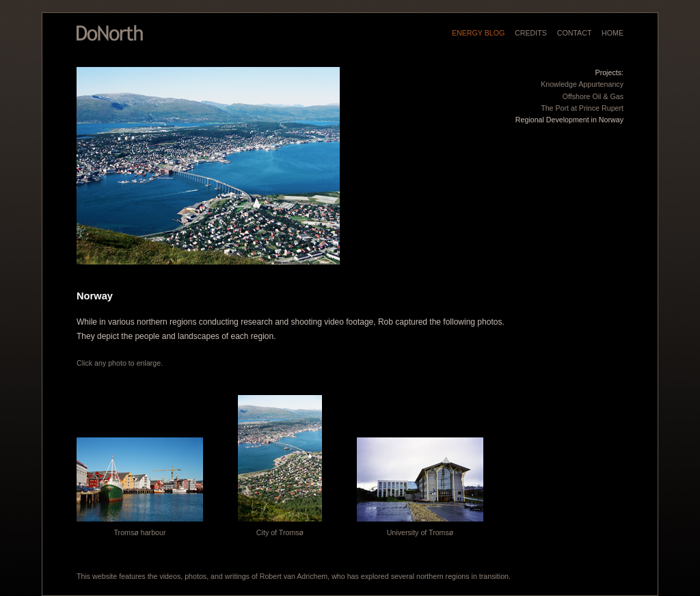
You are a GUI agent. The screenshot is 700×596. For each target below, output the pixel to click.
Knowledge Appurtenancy (582, 84)
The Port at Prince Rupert (582, 108)
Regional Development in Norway (569, 120)
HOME (612, 33)
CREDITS (531, 33)
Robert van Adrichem (294, 576)
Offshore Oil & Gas (593, 96)
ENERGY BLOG (478, 33)
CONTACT (575, 33)
